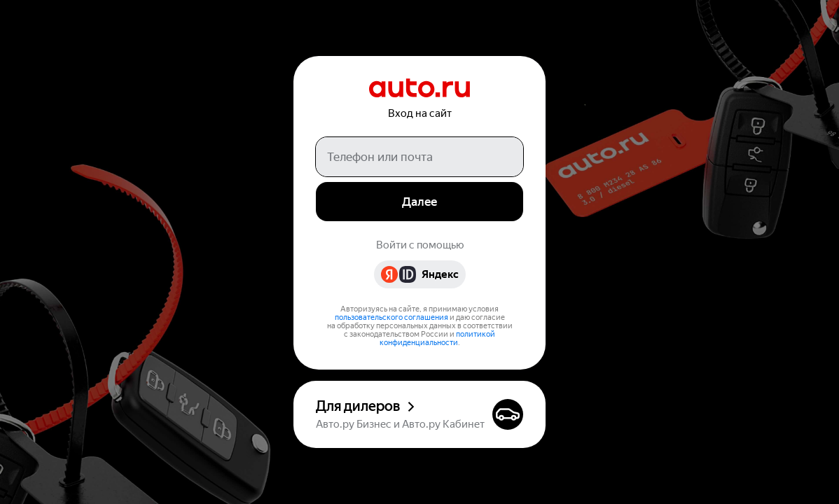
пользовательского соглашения (391, 317)
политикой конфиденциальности (438, 338)
